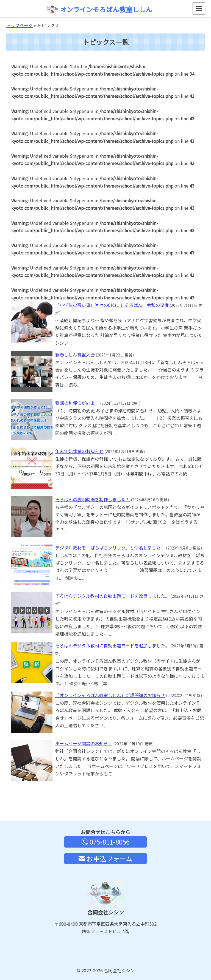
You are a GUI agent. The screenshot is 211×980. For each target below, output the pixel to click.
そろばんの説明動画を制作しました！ (93, 499)
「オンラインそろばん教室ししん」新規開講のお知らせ (110, 695)
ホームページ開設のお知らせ (84, 743)
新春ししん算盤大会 (75, 355)
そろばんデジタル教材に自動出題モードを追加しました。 (112, 645)
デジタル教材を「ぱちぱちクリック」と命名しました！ (110, 548)
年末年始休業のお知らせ (79, 451)
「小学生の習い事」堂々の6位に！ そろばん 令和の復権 (112, 305)
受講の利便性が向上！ (77, 403)
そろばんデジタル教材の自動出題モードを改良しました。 (112, 596)
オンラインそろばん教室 (99, 9)
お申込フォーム (105, 858)
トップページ (20, 25)
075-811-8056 (106, 842)
